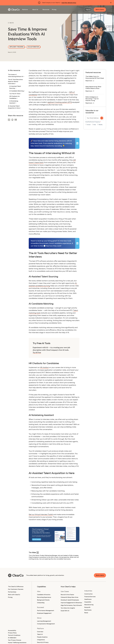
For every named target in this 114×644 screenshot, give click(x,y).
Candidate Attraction (44, 595)
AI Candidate (17, 91)
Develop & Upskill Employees (70, 600)
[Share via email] (16, 120)
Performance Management (46, 611)
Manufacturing (89, 605)
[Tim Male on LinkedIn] (38, 552)
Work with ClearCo (14, 595)
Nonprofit (87, 607)
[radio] (88, 125)
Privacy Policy (12, 633)
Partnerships (12, 592)
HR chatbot (44, 368)
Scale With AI (65, 611)
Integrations (41, 640)
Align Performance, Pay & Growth (71, 605)
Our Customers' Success (16, 589)
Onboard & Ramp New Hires (69, 597)
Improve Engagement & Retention (71, 603)
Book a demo (100, 575)
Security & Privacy (43, 642)
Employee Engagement (44, 613)
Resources (46, 10)
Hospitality (88, 602)
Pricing (54, 10)
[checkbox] (95, 125)
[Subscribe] (102, 118)
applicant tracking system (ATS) (60, 102)
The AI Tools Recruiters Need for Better (15, 82)
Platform (25, 10)
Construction (88, 594)
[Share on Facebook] (12, 120)
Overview (40, 632)
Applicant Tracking (17, 47)
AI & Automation (33, 47)
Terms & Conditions (14, 635)
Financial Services (90, 597)
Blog (11, 23)
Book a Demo (100, 10)
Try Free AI (15, 94)
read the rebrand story (69, 3)
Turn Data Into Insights (68, 608)
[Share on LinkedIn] (9, 120)
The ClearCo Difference (16, 587)
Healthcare (88, 599)
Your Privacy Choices (15, 640)
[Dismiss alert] (111, 3)
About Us (35, 10)
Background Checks (43, 600)
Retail (86, 613)
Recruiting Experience (44, 597)
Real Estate (88, 610)
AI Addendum (12, 638)
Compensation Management (46, 624)
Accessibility (12, 631)
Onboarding (41, 603)
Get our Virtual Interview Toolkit (41, 515)
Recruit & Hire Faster (67, 595)
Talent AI (40, 634)
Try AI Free (37, 353)
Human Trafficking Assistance (17, 643)
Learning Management (44, 621)
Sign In (88, 10)
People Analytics (42, 637)
